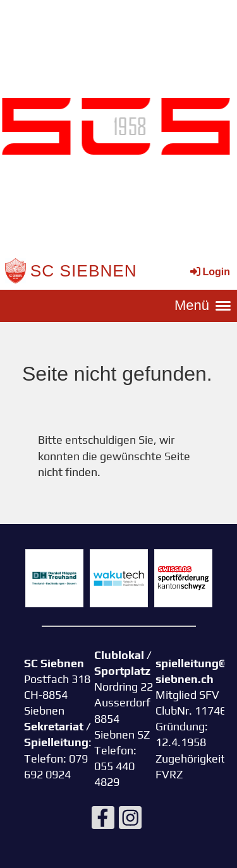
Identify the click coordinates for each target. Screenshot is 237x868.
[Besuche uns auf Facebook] (103, 821)
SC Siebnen (84, 271)
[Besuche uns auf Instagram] (130, 821)
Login (209, 272)
